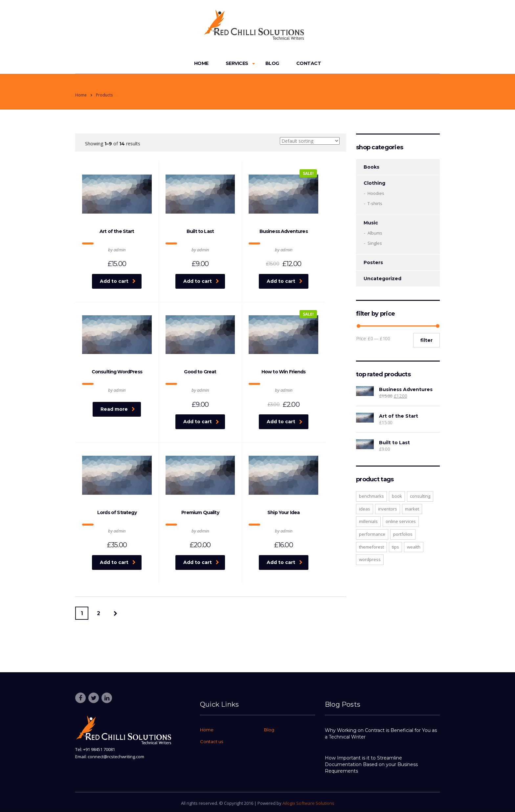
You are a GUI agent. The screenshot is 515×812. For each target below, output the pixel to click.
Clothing (374, 183)
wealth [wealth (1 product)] (414, 547)
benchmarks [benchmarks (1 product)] (371, 496)
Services (237, 63)
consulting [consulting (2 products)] (420, 496)
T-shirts (375, 203)
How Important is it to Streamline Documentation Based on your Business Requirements (371, 764)
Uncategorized (382, 279)
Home (201, 63)
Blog (272, 63)
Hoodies (376, 193)
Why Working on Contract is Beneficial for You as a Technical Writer (381, 734)
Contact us (212, 741)
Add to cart (118, 281)
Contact (309, 63)
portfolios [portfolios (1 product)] (403, 534)
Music (371, 223)
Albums (375, 233)
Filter (426, 340)
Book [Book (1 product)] (397, 496)
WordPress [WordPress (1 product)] (370, 559)
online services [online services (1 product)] (401, 521)
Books (371, 167)
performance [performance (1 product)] (372, 534)
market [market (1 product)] (412, 509)
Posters (373, 262)
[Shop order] (310, 141)
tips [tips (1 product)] (395, 547)
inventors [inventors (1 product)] (388, 509)
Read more (118, 409)
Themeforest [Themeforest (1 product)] (371, 547)
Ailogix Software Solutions (308, 803)
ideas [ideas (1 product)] (365, 509)
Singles (375, 243)
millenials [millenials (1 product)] (368, 521)
